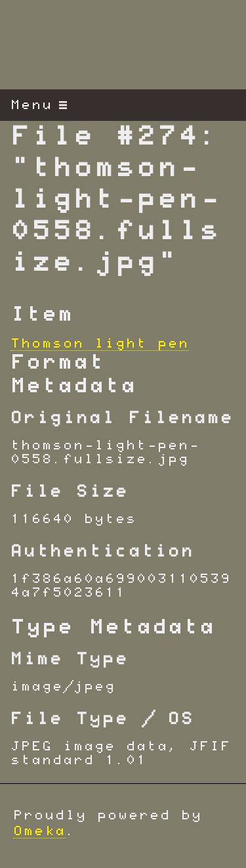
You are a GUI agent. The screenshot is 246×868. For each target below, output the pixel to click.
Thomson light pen (100, 344)
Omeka (39, 831)
